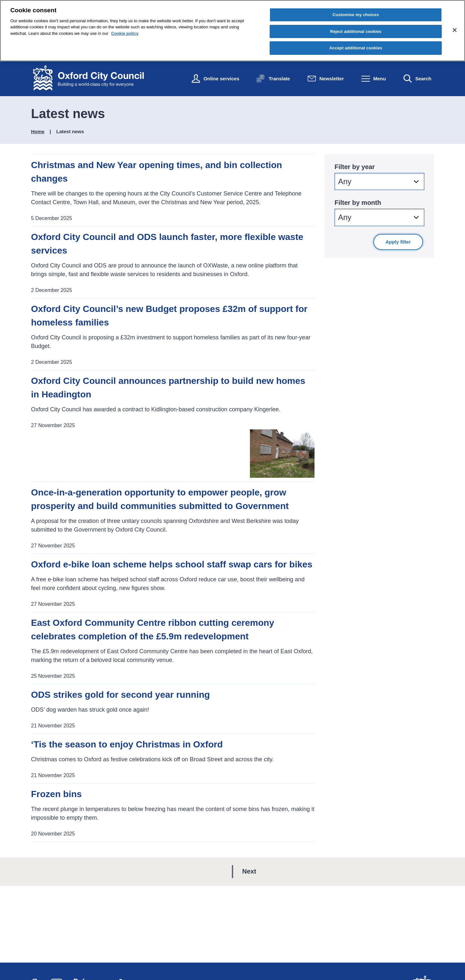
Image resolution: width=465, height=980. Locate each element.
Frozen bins (56, 794)
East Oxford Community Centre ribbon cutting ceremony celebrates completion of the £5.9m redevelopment (153, 630)
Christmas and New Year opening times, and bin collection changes (156, 172)
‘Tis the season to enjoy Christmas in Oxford (128, 744)
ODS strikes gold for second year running (120, 695)
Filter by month (358, 203)
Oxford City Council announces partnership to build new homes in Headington (168, 388)
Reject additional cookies (356, 31)
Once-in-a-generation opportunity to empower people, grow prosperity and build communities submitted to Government (160, 499)
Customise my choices (356, 15)
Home (38, 131)
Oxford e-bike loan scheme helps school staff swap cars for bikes (172, 564)
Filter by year (355, 167)
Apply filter (398, 242)
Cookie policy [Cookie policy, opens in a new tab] (125, 33)
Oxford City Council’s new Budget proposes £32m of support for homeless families (169, 316)
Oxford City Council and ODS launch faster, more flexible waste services (167, 244)
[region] (232, 31)
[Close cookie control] (455, 30)
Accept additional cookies (356, 48)
